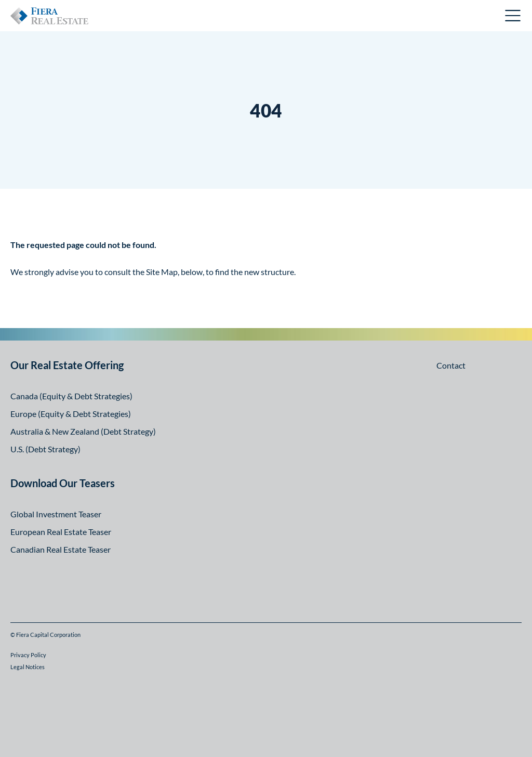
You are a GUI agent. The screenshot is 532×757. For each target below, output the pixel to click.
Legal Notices (28, 667)
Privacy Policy (28, 655)
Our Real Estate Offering (67, 365)
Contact (451, 365)
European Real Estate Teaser (61, 532)
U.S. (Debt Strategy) (45, 449)
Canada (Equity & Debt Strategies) (71, 396)
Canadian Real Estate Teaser (61, 549)
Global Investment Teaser (56, 514)
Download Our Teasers (63, 483)
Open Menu (513, 16)
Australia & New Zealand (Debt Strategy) (83, 431)
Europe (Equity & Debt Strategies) (71, 414)
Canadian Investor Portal (445, 17)
